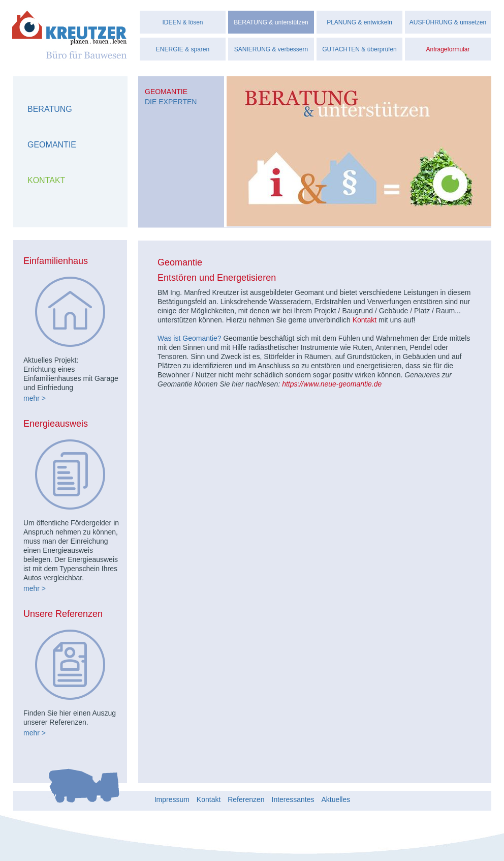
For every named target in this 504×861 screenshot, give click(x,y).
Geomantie (52, 145)
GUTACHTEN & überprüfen (359, 49)
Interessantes (293, 799)
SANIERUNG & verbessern (271, 49)
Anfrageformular (448, 49)
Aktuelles (336, 799)
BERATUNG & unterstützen (271, 22)
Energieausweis (56, 424)
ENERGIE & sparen (183, 49)
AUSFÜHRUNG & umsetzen (448, 22)
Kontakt (46, 180)
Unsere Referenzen (63, 614)
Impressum (172, 799)
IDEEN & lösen (182, 22)
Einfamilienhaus (56, 261)
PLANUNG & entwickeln (359, 22)
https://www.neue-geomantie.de (332, 384)
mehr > (35, 398)
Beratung (50, 109)
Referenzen (246, 799)
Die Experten (171, 102)
